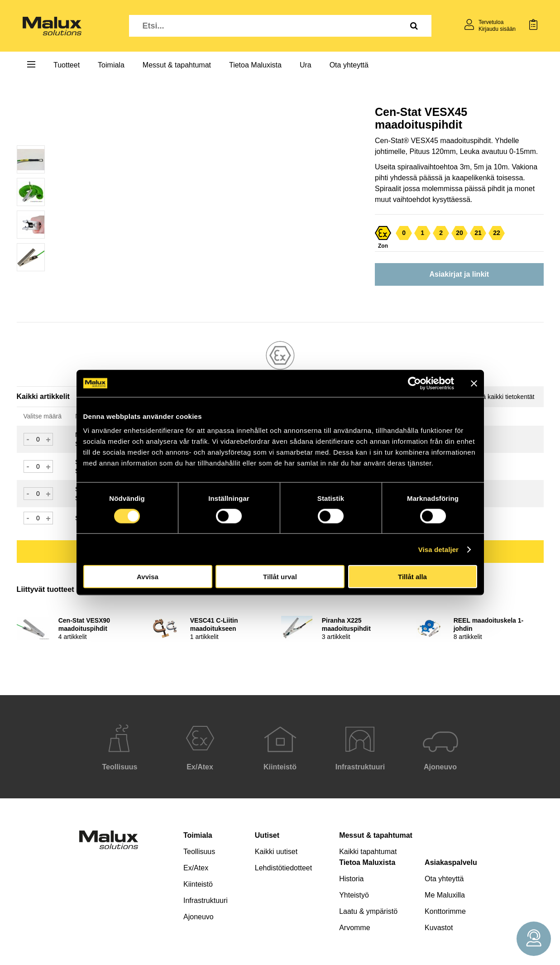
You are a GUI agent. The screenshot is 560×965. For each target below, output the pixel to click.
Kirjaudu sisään (497, 29)
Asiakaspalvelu (451, 862)
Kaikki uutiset (276, 852)
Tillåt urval (280, 577)
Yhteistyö (354, 895)
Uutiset (267, 835)
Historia (351, 879)
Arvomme (354, 928)
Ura (306, 65)
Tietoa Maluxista (255, 65)
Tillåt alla (412, 577)
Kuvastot (439, 928)
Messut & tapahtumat (177, 65)
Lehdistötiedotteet (283, 868)
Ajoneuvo (199, 917)
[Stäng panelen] (474, 383)
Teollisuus (199, 852)
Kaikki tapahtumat (368, 852)
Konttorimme (445, 911)
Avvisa (148, 577)
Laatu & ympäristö (368, 911)
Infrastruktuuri (206, 900)
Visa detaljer (438, 549)
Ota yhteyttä (349, 65)
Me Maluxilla (445, 895)
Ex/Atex (196, 868)
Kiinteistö (198, 884)
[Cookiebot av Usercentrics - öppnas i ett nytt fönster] (414, 383)
